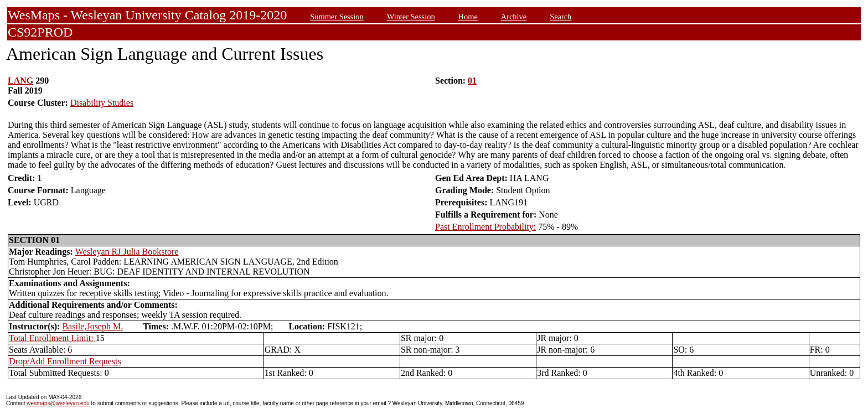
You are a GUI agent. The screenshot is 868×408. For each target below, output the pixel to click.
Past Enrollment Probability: (485, 227)
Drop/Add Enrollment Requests (65, 361)
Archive (514, 17)
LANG (20, 81)
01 (472, 81)
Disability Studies (102, 103)
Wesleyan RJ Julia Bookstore (127, 252)
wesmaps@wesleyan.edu (59, 403)
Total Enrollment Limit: (52, 338)
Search (560, 17)
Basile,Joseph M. (92, 326)
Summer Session (337, 17)
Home (468, 17)
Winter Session (411, 17)
